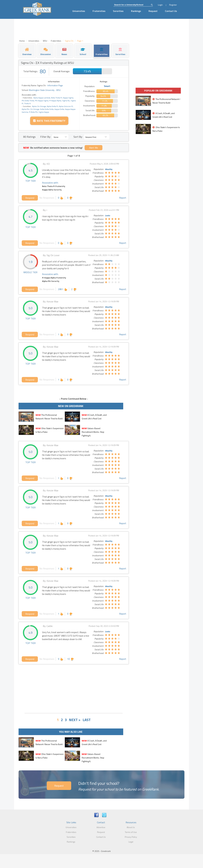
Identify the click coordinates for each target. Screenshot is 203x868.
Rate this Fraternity (49, 121)
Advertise (101, 827)
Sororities (118, 11)
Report (123, 198)
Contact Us (171, 11)
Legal (131, 842)
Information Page (55, 85)
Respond (30, 198)
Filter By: (45, 137)
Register (173, 5)
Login (160, 5)
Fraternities (99, 11)
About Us (131, 827)
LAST (87, 720)
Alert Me (94, 148)
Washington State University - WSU (44, 90)
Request (153, 11)
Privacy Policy (131, 837)
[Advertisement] (74, 688)
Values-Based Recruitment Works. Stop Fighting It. (93, 432)
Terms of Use (131, 832)
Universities (79, 11)
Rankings (136, 11)
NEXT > (75, 720)
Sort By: (78, 137)
